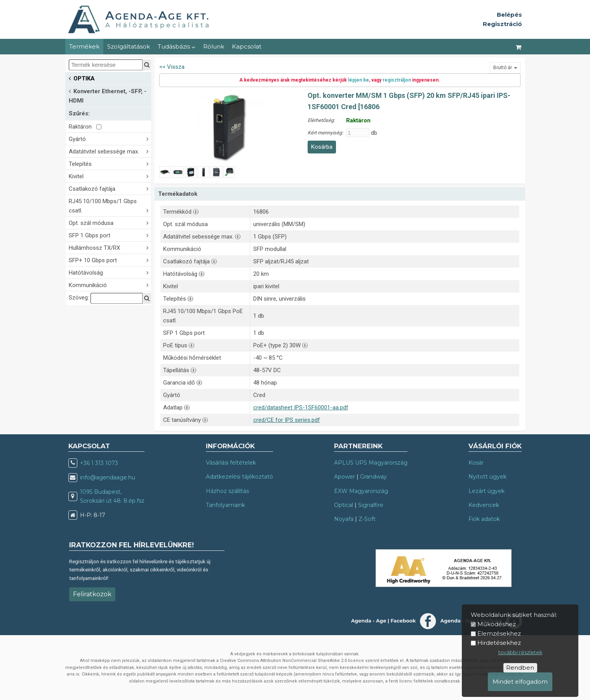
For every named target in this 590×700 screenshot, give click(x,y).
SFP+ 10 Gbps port (110, 260)
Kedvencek (484, 505)
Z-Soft (367, 519)
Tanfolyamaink (225, 505)
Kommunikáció (110, 285)
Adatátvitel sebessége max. (110, 151)
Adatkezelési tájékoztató (239, 477)
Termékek (84, 46)
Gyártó (110, 138)
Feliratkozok (92, 594)
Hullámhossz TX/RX (110, 247)
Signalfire (371, 505)
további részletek (520, 652)
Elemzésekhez (499, 633)
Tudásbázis (177, 46)
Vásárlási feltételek (231, 463)
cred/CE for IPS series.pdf (287, 420)
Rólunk (214, 46)
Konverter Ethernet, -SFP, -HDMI (108, 95)
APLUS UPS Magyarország (371, 463)
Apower (345, 477)
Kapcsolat (247, 46)
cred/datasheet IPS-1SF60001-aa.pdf (301, 407)
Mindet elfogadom (520, 682)
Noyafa (344, 519)
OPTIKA (82, 78)
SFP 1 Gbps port (110, 235)
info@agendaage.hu (108, 477)
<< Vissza (172, 67)
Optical (344, 505)
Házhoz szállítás (227, 491)
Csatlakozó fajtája (110, 188)
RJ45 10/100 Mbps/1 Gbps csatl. (110, 206)
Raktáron (85, 127)
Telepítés (110, 163)
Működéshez (497, 624)
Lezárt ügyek (486, 491)
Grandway (373, 477)
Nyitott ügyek (487, 477)
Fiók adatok (484, 519)
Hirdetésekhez (499, 643)
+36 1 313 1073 (99, 463)
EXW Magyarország (361, 491)
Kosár (476, 463)
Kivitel (110, 176)
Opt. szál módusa (110, 222)
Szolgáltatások (129, 46)
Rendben (520, 668)
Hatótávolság (110, 272)
